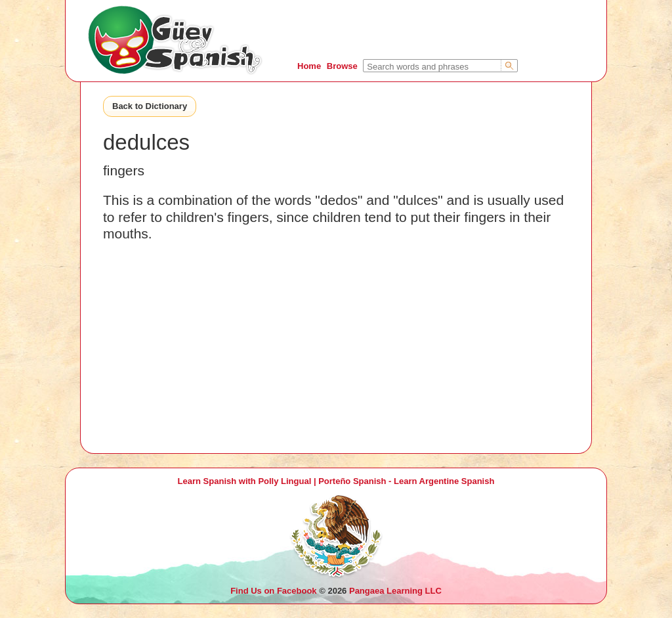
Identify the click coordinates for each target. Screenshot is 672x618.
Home (309, 66)
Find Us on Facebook (273, 591)
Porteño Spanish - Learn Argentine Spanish (406, 481)
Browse (342, 66)
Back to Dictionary (150, 106)
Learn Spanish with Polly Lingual (245, 481)
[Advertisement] (336, 361)
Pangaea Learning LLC (395, 591)
